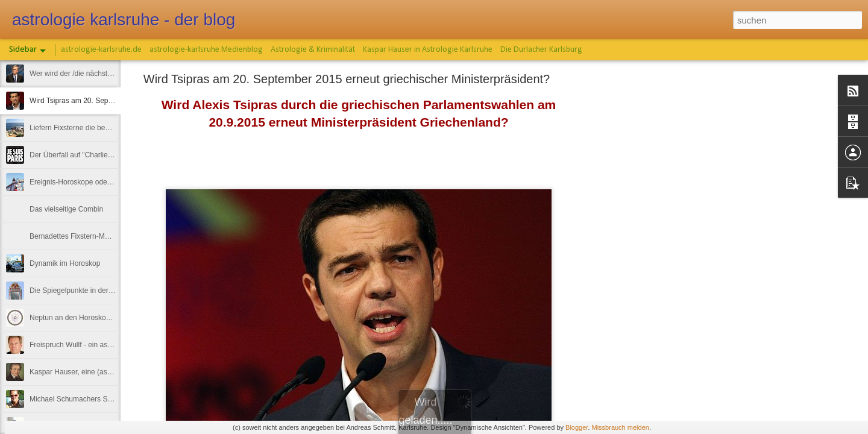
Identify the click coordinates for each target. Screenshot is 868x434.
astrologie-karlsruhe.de (101, 50)
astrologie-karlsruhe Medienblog (206, 50)
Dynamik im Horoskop (65, 263)
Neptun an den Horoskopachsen (81, 318)
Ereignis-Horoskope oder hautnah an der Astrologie (112, 182)
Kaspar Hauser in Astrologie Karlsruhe (428, 50)
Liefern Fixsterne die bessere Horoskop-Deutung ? (111, 128)
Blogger (577, 427)
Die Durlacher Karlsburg (541, 50)
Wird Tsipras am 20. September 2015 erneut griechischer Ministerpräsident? (347, 79)
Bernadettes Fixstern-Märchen (78, 236)
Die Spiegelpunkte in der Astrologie (86, 291)
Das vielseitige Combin (66, 209)
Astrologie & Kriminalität (313, 50)
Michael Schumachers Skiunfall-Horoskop (96, 399)
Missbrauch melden (621, 427)
